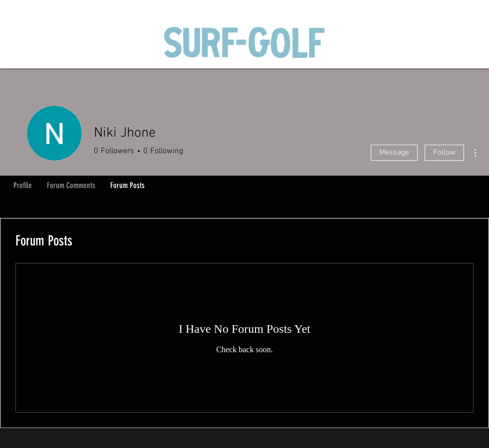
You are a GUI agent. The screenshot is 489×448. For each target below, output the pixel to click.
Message (394, 153)
